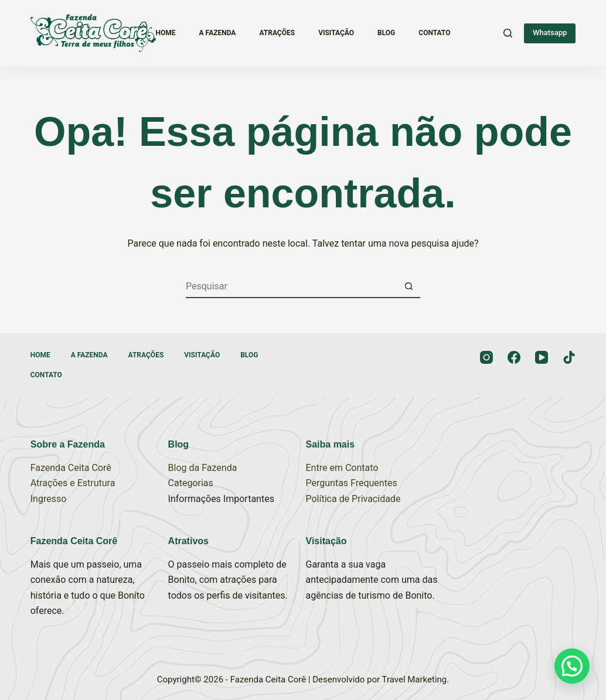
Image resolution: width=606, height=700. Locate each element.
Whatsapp (550, 33)
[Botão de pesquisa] (408, 286)
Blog (386, 33)
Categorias (191, 483)
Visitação (336, 33)
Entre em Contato (342, 468)
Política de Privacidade (353, 499)
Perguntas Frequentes (352, 483)
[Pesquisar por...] (291, 286)
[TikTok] (569, 357)
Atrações (277, 33)
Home (166, 33)
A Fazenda (218, 33)
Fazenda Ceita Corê (71, 468)
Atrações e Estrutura (73, 483)
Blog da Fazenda (203, 468)
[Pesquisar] (508, 33)
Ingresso (49, 499)
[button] (572, 666)
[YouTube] (542, 357)
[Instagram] (486, 357)
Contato (434, 33)
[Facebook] (514, 357)
